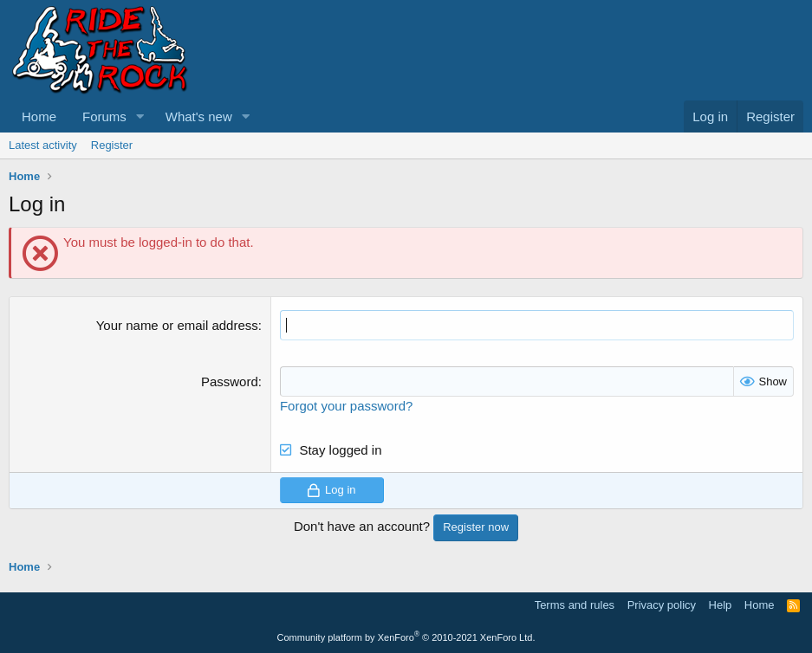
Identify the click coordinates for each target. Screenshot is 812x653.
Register (112, 145)
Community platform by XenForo (406, 637)
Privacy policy (662, 605)
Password (230, 381)
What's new (199, 116)
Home (39, 116)
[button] (140, 116)
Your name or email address (177, 325)
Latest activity (43, 145)
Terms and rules (575, 605)
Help (721, 605)
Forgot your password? (346, 406)
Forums (104, 116)
